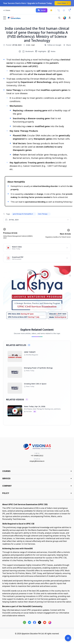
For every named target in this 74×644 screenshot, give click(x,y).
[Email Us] (64, 10)
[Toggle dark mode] (51, 10)
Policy (37, 493)
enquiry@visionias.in (37, 461)
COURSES (37, 471)
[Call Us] (59, 10)
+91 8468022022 (37, 456)
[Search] (59, 18)
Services (37, 478)
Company (37, 486)
